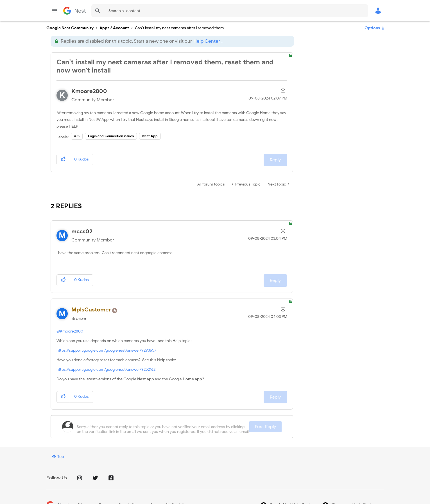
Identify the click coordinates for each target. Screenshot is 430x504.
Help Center (207, 41)
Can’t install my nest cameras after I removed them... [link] (181, 28)
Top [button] (61, 457)
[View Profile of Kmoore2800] (89, 91)
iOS (77, 136)
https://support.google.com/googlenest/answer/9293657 (106, 350)
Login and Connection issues (111, 136)
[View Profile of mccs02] (82, 231)
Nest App (150, 136)
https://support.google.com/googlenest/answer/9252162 (106, 369)
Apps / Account (114, 28)
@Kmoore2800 (70, 331)
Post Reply (265, 427)
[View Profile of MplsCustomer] (91, 310)
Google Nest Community (74, 11)
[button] (63, 160)
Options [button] (372, 28)
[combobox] (230, 11)
